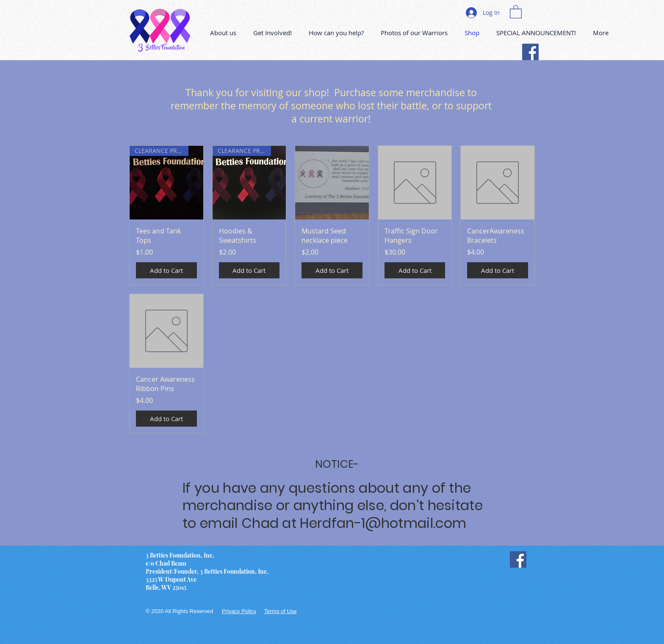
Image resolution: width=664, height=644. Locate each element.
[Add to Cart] (166, 271)
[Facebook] (530, 52)
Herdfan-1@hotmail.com (383, 523)
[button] (516, 11)
